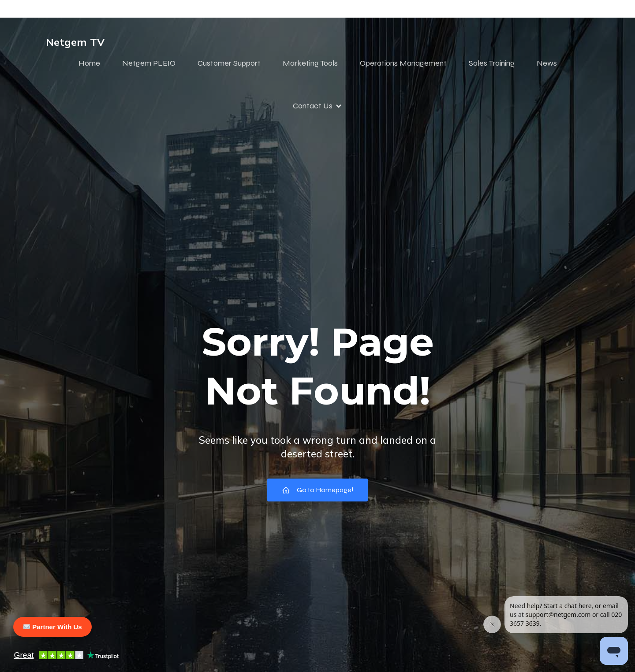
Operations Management (403, 63)
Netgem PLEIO (149, 63)
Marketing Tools (310, 63)
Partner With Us (53, 627)
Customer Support (229, 63)
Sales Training (492, 63)
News (547, 63)
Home (89, 63)
